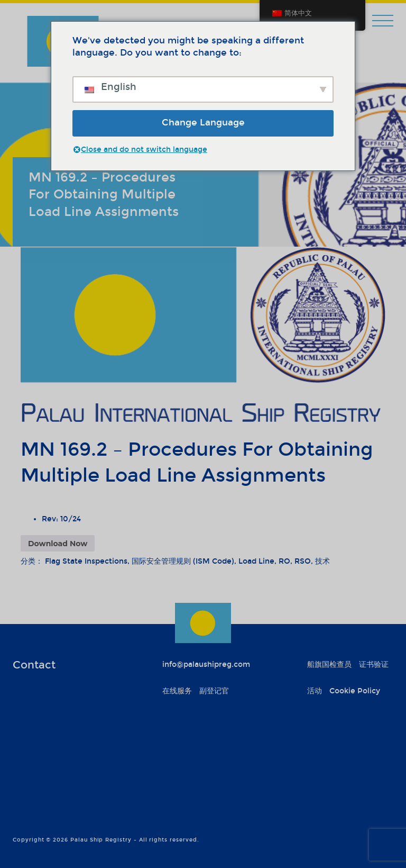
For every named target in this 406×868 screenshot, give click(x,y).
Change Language (203, 123)
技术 (322, 561)
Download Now (58, 544)
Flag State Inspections (86, 561)
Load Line (256, 561)
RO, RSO (295, 561)
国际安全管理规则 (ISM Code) (183, 561)
